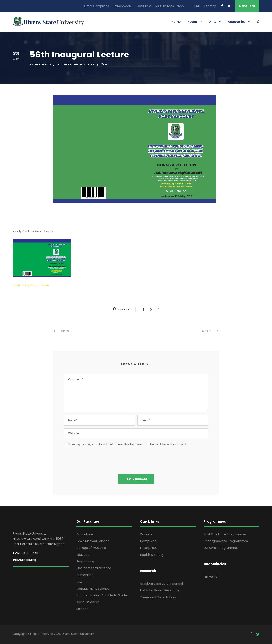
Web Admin (43, 64)
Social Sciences (88, 602)
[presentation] (93, 460)
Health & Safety (152, 555)
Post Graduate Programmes (225, 534)
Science (82, 609)
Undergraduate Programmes (226, 541)
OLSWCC (210, 577)
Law (79, 582)
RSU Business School (170, 6)
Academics (237, 22)
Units (213, 22)
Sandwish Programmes (221, 548)
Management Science (93, 589)
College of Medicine (91, 548)
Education (84, 555)
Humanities (85, 575)
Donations (247, 6)
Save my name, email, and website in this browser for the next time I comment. (127, 444)
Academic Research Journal (161, 584)
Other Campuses (96, 6)
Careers (146, 534)
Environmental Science (94, 568)
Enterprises (149, 548)
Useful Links (144, 6)
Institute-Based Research (159, 590)
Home (176, 22)
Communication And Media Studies (103, 595)
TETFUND (194, 6)
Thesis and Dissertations (158, 597)
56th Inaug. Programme (31, 285)
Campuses (148, 541)
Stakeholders (122, 6)
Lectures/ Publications (76, 64)
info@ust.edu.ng (24, 560)
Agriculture (85, 534)
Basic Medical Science (93, 541)
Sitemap (210, 6)
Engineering (85, 561)
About (192, 22)
